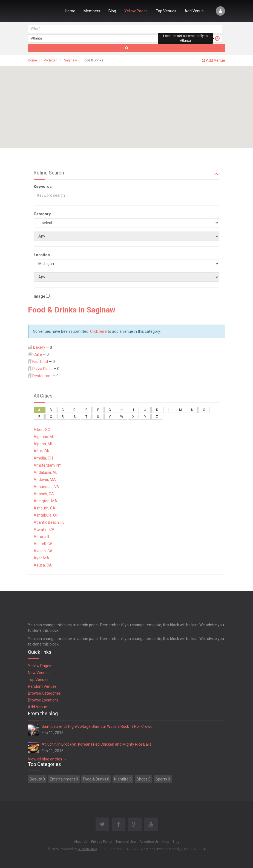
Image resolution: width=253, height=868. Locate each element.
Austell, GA (43, 544)
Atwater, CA (44, 529)
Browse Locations (43, 700)
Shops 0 (144, 779)
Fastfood (40, 362)
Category (42, 214)
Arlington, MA (45, 501)
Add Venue (194, 11)
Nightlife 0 (123, 779)
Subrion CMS (87, 849)
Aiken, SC (42, 430)
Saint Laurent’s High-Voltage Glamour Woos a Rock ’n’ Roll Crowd (97, 726)
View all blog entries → (47, 759)
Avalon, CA (43, 551)
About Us (81, 842)
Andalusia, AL (45, 472)
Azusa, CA (43, 565)
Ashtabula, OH (46, 515)
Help (166, 842)
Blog (112, 11)
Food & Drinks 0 (96, 779)
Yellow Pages (136, 11)
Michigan (51, 60)
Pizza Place (42, 369)
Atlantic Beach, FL (49, 522)
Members (92, 11)
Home (70, 11)
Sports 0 (163, 779)
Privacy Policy (102, 842)
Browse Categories (44, 693)
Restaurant (42, 376)
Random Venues (42, 686)
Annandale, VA (46, 487)
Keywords (43, 187)
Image (39, 296)
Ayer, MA (41, 558)
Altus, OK (41, 451)
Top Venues (166, 11)
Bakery (39, 347)
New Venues (39, 673)
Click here (98, 331)
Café (38, 354)
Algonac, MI (44, 437)
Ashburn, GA (44, 508)
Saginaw (71, 60)
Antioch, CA (44, 494)
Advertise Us (149, 842)
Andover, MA (45, 480)
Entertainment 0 (64, 779)
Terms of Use (126, 842)
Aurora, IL (42, 537)
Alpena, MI (43, 444)
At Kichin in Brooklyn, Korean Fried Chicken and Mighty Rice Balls (97, 744)
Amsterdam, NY (48, 465)
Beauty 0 (37, 779)
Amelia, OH (43, 458)
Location (42, 255)
